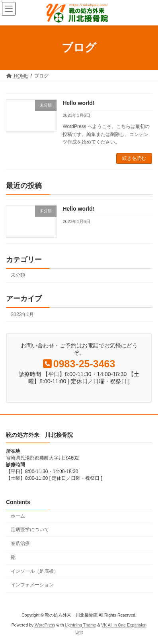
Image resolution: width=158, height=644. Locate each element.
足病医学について (30, 530)
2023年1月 (22, 314)
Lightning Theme (80, 625)
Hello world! (78, 103)
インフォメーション (32, 585)
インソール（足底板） (35, 571)
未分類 (18, 275)
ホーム (18, 516)
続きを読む (134, 158)
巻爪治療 (20, 543)
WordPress (45, 625)
